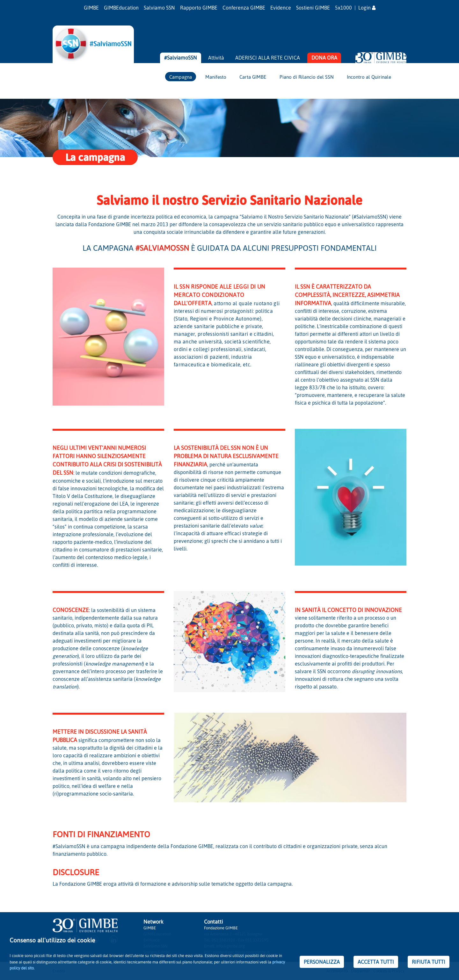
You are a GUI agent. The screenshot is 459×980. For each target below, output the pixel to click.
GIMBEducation (121, 8)
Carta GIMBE (253, 77)
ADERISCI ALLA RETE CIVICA (268, 58)
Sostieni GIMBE (313, 8)
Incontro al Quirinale (369, 77)
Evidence (281, 8)
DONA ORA (324, 58)
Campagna (181, 77)
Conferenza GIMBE (244, 8)
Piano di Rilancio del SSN (307, 77)
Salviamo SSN (159, 8)
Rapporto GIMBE (199, 8)
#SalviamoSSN (181, 58)
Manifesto (216, 77)
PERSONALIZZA (322, 962)
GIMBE (91, 8)
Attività (216, 58)
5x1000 (343, 8)
